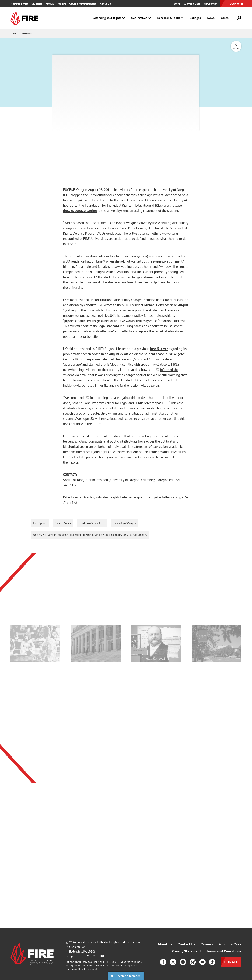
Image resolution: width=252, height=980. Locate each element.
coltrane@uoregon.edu (158, 480)
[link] (26, 18)
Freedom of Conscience (92, 523)
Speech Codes (63, 523)
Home (13, 33)
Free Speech (40, 523)
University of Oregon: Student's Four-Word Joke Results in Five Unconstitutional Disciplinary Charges (90, 535)
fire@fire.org (75, 956)
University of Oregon (124, 523)
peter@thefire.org (167, 497)
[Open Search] (239, 18)
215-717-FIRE (96, 956)
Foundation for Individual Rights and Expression (108, 942)
